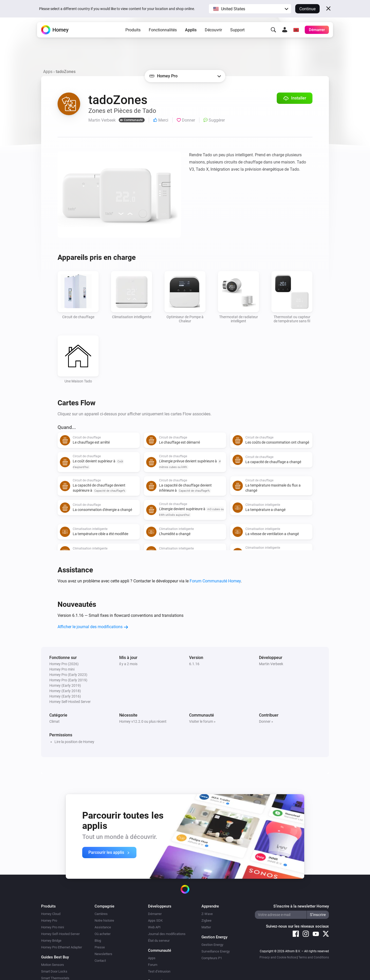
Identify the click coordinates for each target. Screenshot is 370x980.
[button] (250, 9)
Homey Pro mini (53, 927)
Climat (54, 721)
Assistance (103, 927)
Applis (191, 34)
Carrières (101, 914)
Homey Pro (49, 921)
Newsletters (103, 954)
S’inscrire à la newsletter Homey (301, 906)
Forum (153, 965)
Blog (98, 941)
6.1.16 (194, 664)
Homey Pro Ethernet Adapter (62, 947)
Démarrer (155, 914)
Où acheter (103, 934)
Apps (48, 72)
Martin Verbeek (271, 664)
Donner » (266, 721)
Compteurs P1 (212, 958)
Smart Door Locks (54, 971)
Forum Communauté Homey (215, 581)
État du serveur (159, 941)
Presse (100, 947)
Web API (154, 927)
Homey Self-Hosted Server (60, 934)
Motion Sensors (53, 965)
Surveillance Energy (216, 951)
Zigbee (206, 921)
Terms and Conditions (314, 957)
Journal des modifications (167, 934)
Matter (206, 927)
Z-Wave (207, 914)
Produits (133, 34)
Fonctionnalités (163, 34)
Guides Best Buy (55, 957)
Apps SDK (155, 921)
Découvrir (213, 34)
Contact (100, 961)
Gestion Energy (212, 945)
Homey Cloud (51, 914)
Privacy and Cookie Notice (278, 957)
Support (237, 34)
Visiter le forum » (202, 721)
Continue (307, 9)
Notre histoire (104, 921)
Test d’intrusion (159, 971)
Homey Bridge (51, 941)
